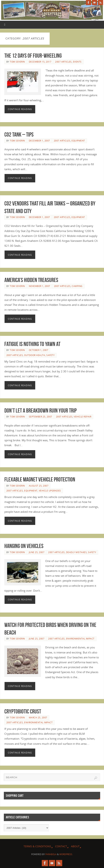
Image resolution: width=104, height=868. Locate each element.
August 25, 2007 (39, 486)
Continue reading (20, 109)
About (75, 846)
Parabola (51, 854)
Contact (61, 846)
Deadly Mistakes (76, 552)
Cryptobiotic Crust (23, 711)
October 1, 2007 (39, 350)
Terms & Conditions (37, 846)
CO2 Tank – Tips (19, 134)
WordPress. (66, 854)
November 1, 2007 (40, 286)
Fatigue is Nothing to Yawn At (32, 344)
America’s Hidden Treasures (31, 280)
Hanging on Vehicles (24, 546)
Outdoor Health (35, 355)
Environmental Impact (80, 639)
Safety (50, 355)
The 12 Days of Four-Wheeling (33, 56)
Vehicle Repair (82, 417)
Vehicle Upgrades (50, 491)
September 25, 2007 (41, 417)
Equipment (78, 141)
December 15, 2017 (40, 62)
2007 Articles (63, 62)
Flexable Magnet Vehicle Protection (40, 479)
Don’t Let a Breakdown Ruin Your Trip (41, 410)
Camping (77, 286)
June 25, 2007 (37, 552)
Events (77, 62)
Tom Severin (17, 62)
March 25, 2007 (38, 718)
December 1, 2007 (39, 141)
